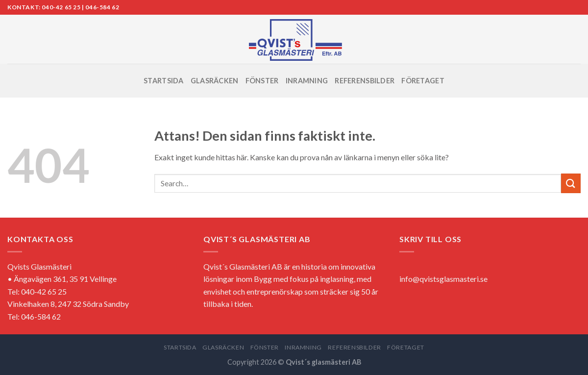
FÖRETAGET (423, 81)
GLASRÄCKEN (215, 81)
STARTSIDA (164, 81)
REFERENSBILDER (365, 81)
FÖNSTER (262, 81)
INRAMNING (307, 81)
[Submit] (571, 183)
